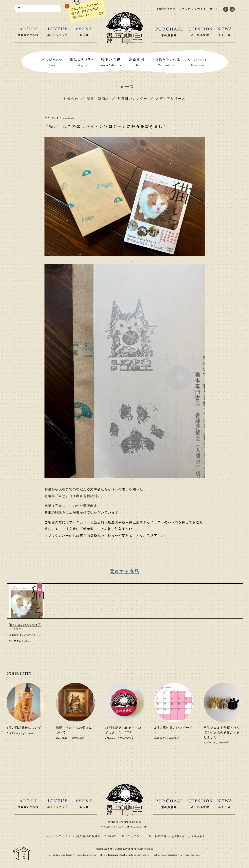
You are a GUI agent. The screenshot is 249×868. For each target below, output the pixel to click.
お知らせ (71, 99)
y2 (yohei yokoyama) (190, 855)
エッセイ (38, 635)
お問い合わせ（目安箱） (189, 836)
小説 (28, 635)
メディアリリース (170, 99)
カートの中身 (157, 836)
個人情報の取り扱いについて (96, 836)
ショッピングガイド (57, 836)
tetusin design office (85, 855)
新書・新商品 (98, 99)
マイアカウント (132, 836)
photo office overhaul (139, 855)
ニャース (125, 87)
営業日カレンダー (132, 99)
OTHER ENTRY (19, 674)
